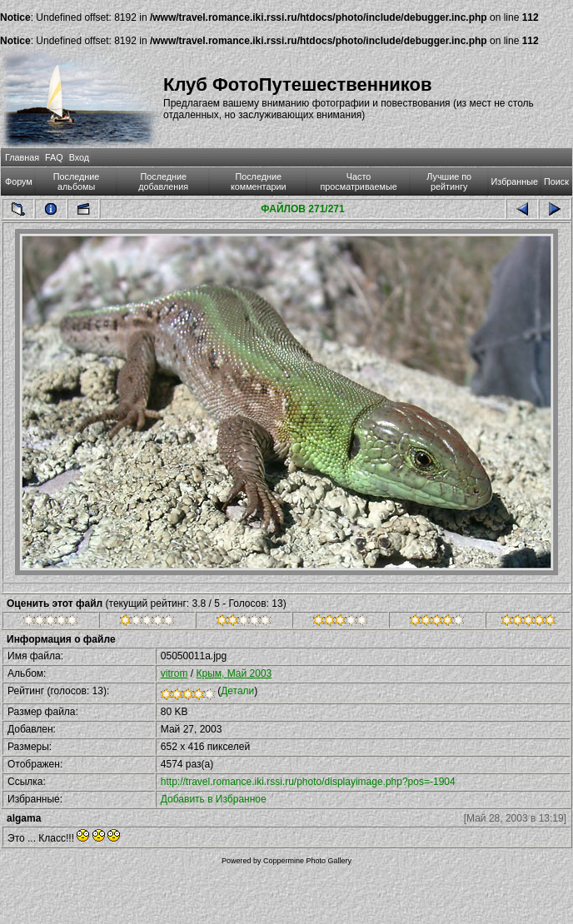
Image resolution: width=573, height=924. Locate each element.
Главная (22, 157)
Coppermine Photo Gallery (307, 861)
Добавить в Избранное (214, 799)
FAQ (54, 157)
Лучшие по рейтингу (449, 181)
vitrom (174, 673)
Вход (79, 157)
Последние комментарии (259, 181)
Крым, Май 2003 (234, 673)
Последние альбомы (77, 181)
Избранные (515, 181)
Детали (237, 691)
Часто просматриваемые (358, 181)
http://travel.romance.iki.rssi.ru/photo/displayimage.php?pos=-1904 (308, 782)
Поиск (556, 181)
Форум (19, 181)
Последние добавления (163, 181)
